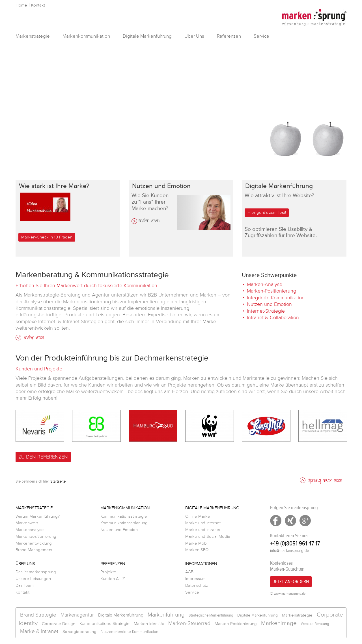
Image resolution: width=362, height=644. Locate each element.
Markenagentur (77, 615)
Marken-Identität (149, 624)
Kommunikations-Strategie (104, 624)
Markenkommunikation (86, 36)
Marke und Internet (203, 523)
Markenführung (166, 615)
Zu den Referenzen (43, 457)
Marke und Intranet (203, 530)
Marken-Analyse (265, 284)
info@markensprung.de (289, 551)
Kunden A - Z (113, 579)
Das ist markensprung (36, 572)
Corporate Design (59, 624)
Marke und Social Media (208, 537)
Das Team (25, 586)
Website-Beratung (315, 624)
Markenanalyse (30, 530)
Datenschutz (197, 586)
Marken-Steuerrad (189, 623)
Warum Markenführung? (38, 516)
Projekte (108, 572)
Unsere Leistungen (33, 579)
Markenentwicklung (34, 543)
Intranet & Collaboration (273, 317)
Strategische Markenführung (211, 615)
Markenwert (27, 523)
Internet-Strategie (266, 311)
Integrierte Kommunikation (276, 298)
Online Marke (198, 516)
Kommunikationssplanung (124, 523)
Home (21, 5)
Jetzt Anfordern (291, 582)
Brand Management (34, 550)
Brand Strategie (38, 615)
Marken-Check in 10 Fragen (47, 237)
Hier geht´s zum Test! (267, 213)
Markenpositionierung (36, 537)
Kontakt (38, 5)
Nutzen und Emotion (269, 304)
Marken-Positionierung (271, 291)
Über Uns (194, 36)
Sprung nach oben (321, 481)
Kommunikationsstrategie (124, 516)
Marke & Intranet (39, 631)
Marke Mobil (197, 543)
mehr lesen (149, 221)
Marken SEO (197, 550)
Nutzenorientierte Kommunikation (130, 632)
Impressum (195, 579)
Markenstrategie (33, 36)
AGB (189, 572)
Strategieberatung (79, 632)
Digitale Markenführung (147, 36)
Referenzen (229, 36)
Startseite (58, 481)
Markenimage (279, 623)
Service (261, 36)
